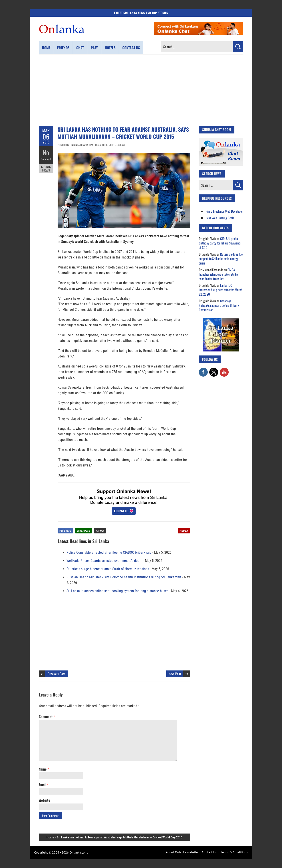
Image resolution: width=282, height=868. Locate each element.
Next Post (175, 674)
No (46, 152)
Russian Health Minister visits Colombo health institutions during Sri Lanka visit (124, 577)
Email (43, 785)
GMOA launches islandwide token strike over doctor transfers (218, 274)
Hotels (110, 48)
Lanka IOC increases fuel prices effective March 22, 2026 (221, 290)
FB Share (65, 531)
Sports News (46, 169)
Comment (46, 159)
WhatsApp (84, 531)
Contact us (131, 48)
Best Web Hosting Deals (220, 218)
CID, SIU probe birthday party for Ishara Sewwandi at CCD (220, 243)
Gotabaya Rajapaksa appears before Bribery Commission (219, 305)
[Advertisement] (141, 90)
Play (94, 48)
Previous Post (56, 674)
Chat (80, 48)
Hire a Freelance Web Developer (224, 211)
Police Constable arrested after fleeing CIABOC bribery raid (109, 552)
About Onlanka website (182, 852)
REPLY (184, 531)
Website (44, 800)
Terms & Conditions (234, 852)
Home (46, 48)
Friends (63, 48)
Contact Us (209, 852)
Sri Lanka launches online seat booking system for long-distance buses (117, 591)
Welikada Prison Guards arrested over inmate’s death (104, 561)
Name (44, 769)
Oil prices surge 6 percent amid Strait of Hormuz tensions (108, 569)
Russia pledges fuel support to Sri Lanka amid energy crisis (221, 258)
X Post (100, 531)
